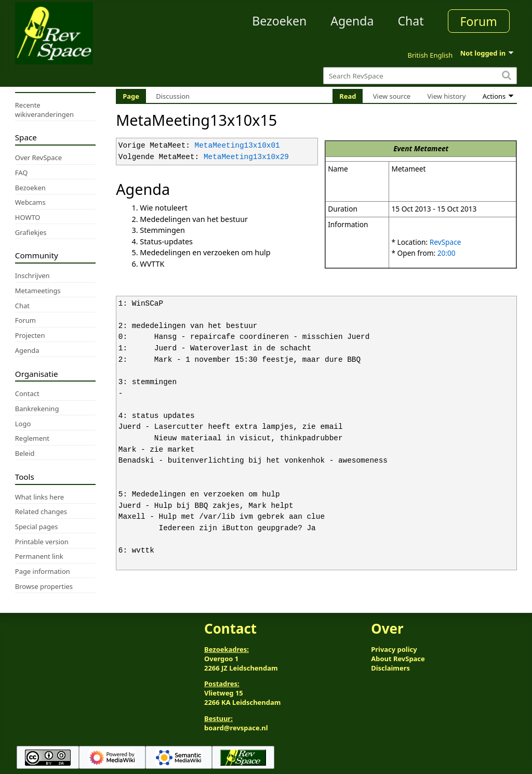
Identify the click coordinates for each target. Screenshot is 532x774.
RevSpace (445, 242)
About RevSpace (398, 659)
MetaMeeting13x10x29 (246, 157)
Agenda (352, 21)
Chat (410, 21)
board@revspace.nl (236, 728)
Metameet (431, 148)
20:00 (447, 253)
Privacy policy (394, 649)
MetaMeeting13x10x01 (237, 146)
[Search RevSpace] (420, 76)
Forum (479, 21)
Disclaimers (390, 668)
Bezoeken (279, 21)
